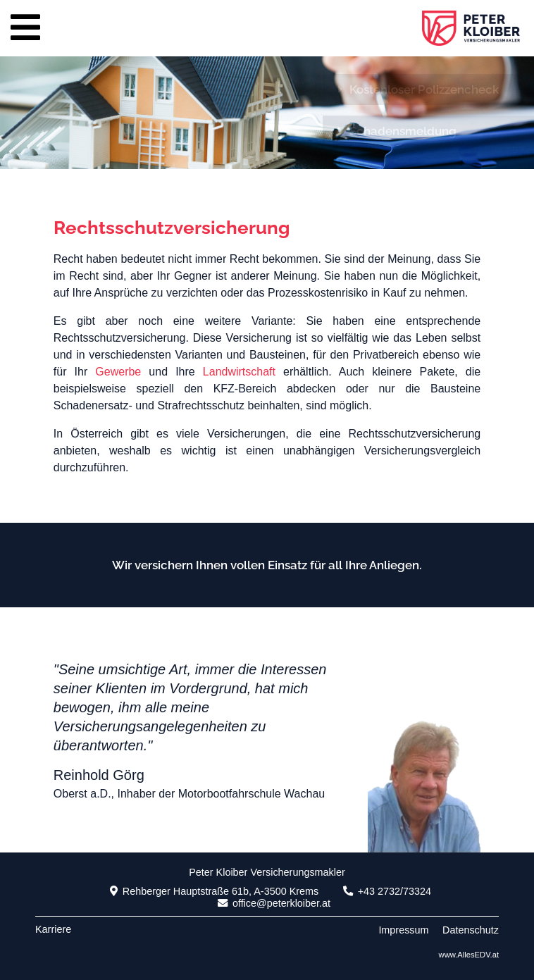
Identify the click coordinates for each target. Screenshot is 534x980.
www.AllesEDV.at (469, 955)
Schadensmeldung (397, 131)
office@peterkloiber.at (274, 903)
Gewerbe (118, 372)
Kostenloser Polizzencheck (418, 89)
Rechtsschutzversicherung (172, 228)
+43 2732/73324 (387, 891)
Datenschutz (471, 930)
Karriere (53, 929)
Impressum (403, 930)
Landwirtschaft (239, 372)
